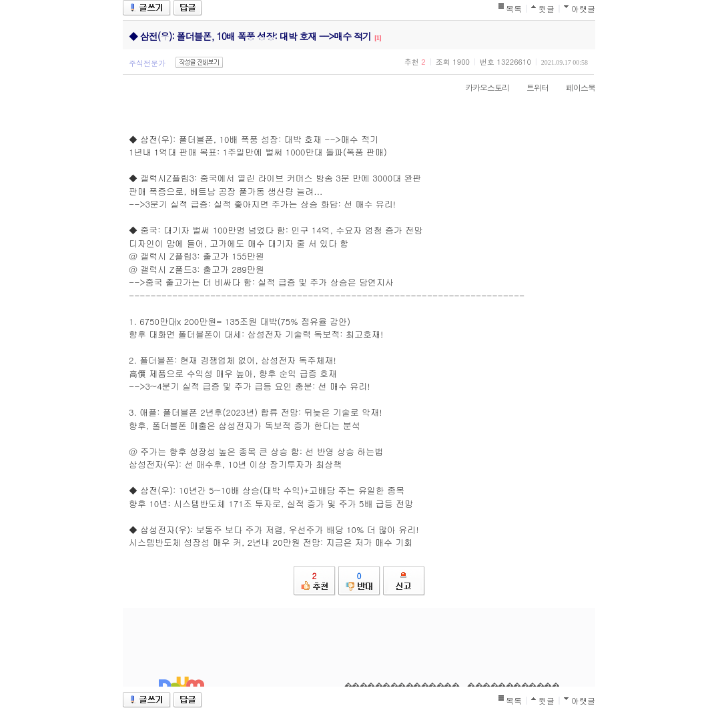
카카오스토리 (480, 87)
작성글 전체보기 (199, 62)
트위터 (531, 87)
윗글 (547, 8)
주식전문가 (147, 63)
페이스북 (574, 87)
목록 (514, 8)
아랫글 (583, 8)
